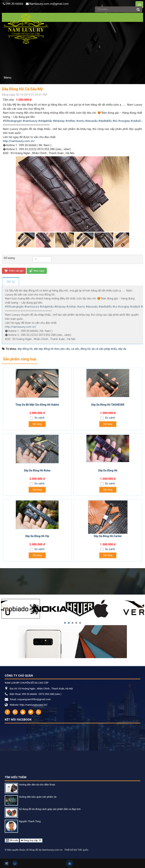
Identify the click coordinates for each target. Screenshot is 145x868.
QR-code (12, 840)
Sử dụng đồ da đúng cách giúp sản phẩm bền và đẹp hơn (50, 809)
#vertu (80, 121)
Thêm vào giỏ (14, 271)
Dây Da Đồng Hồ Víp (37, 536)
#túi (115, 121)
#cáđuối (136, 121)
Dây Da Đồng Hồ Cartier (108, 536)
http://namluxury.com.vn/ (19, 141)
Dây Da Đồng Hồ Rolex (37, 470)
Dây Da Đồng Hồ (108, 470)
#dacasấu (91, 121)
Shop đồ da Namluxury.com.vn (46, 850)
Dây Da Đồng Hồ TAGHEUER (108, 405)
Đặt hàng (37, 424)
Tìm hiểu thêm (16, 777)
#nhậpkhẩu (45, 121)
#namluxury (30, 121)
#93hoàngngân (12, 121)
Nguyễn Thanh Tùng (30, 821)
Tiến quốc (83, 850)
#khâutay (59, 121)
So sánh (39, 418)
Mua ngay (37, 271)
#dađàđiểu (105, 121)
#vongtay (124, 121)
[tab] (11, 282)
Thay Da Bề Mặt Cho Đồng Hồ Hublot (37, 405)
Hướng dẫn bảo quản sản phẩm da (38, 797)
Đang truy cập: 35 (31, 840)
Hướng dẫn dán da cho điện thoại (37, 785)
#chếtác (70, 121)
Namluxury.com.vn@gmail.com (49, 4)
